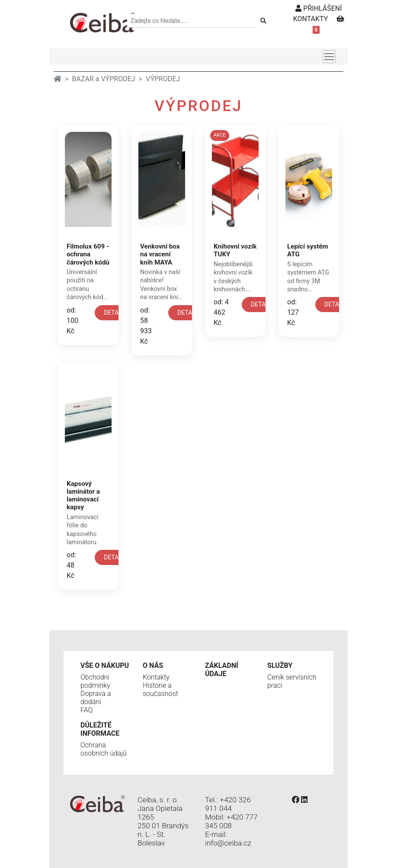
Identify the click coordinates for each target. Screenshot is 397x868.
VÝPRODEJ (163, 79)
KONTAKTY (311, 19)
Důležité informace (100, 729)
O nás (153, 665)
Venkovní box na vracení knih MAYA (160, 254)
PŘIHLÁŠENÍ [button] (319, 8)
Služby (280, 665)
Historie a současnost (160, 689)
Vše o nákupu (105, 665)
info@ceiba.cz (228, 843)
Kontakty (156, 677)
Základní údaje (222, 670)
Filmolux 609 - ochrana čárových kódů (88, 254)
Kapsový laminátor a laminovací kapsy (83, 496)
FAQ (86, 710)
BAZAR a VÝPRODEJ (103, 79)
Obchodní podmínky (95, 681)
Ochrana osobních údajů (104, 749)
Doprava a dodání (96, 698)
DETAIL (114, 313)
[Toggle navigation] (329, 57)
